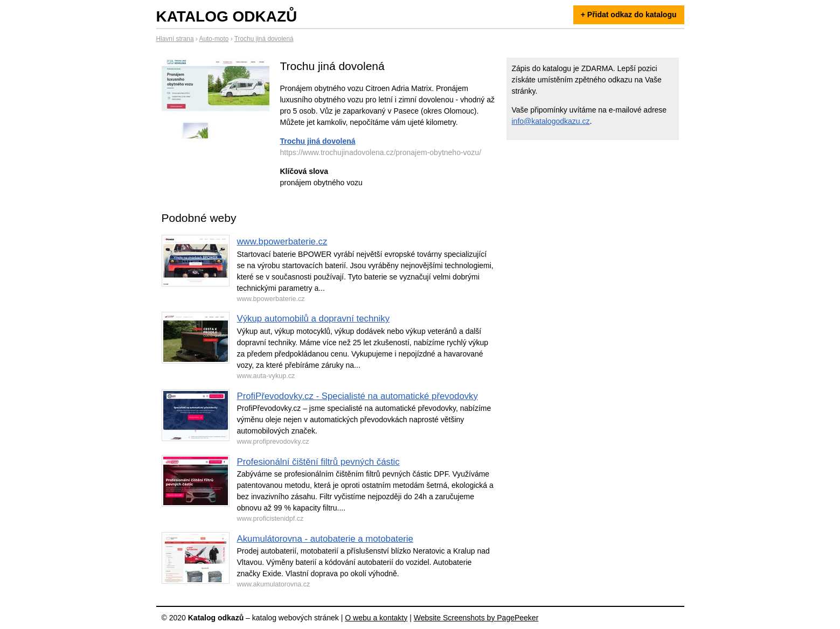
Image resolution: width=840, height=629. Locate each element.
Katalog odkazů (227, 16)
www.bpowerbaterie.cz (282, 242)
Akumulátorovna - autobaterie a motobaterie (325, 539)
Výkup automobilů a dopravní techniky (314, 319)
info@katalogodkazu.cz (551, 121)
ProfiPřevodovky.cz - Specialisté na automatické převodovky (357, 396)
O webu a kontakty (376, 618)
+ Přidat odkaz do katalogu (629, 15)
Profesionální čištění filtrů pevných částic (318, 462)
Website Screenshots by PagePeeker (476, 618)
